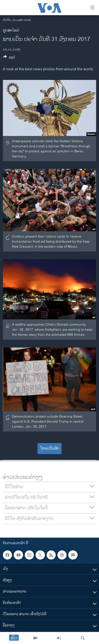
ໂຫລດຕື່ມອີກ (50, 448)
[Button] (9, 58)
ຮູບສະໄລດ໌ (11, 30)
